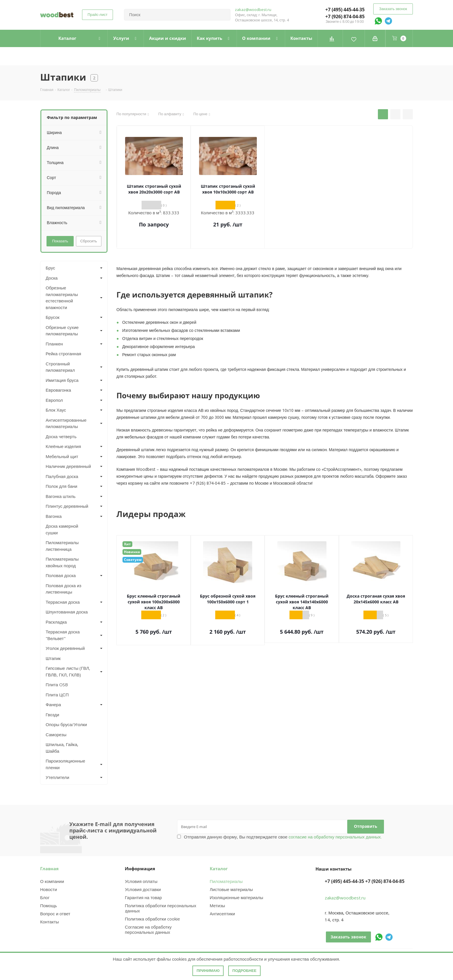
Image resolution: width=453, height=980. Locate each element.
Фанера (53, 704)
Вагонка (54, 516)
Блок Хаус (56, 410)
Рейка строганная (63, 354)
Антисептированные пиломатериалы (66, 423)
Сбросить (89, 241)
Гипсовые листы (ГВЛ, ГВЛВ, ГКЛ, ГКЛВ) (68, 671)
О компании (52, 881)
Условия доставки (143, 889)
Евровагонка (58, 390)
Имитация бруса (62, 380)
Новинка (132, 552)
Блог (45, 897)
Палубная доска (62, 476)
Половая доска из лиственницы (63, 589)
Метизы (217, 905)
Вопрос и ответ (55, 914)
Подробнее (244, 971)
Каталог (219, 869)
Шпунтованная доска (67, 612)
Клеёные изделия (63, 446)
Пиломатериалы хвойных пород (62, 562)
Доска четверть (61, 436)
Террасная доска (63, 602)
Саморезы (56, 734)
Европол (54, 400)
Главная (49, 869)
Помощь (49, 905)
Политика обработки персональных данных (160, 908)
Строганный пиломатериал (60, 367)
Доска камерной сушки (62, 529)
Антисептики (222, 914)
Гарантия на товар (143, 897)
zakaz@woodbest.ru (253, 10)
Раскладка (56, 622)
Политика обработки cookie (152, 919)
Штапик (53, 658)
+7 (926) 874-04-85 (345, 16)
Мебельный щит (62, 456)
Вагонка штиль (61, 496)
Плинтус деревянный (67, 506)
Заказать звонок (393, 9)
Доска (52, 278)
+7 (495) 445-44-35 (345, 10)
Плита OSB (57, 685)
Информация (140, 869)
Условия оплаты (141, 881)
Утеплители (57, 777)
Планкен (54, 344)
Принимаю (208, 971)
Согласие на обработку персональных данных (148, 929)
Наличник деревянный (68, 466)
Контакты (50, 922)
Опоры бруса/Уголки (66, 724)
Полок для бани (62, 486)
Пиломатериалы (226, 881)
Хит (127, 544)
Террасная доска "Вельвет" (63, 635)
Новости (49, 889)
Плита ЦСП (57, 695)
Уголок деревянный (65, 648)
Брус (50, 268)
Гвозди (52, 715)
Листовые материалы (231, 889)
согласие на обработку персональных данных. (335, 837)
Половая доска (61, 575)
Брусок (53, 317)
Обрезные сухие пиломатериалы (62, 331)
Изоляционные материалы (236, 897)
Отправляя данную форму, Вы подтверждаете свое (283, 837)
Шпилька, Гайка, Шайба (62, 748)
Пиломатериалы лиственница (62, 546)
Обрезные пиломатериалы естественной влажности (62, 297)
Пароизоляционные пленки (65, 764)
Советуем (133, 560)
